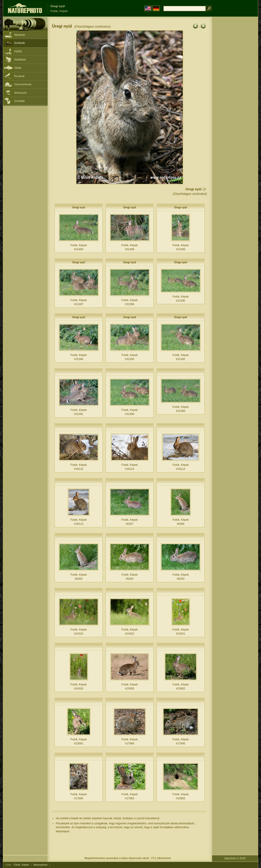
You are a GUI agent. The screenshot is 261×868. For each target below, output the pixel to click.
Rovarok (19, 76)
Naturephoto (40, 865)
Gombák (19, 101)
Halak (18, 68)
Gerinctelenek (23, 84)
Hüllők (18, 51)
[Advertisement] (235, 98)
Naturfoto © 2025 (235, 858)
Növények (20, 93)
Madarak (20, 35)
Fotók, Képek (21, 865)
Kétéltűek (20, 60)
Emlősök (20, 43)
